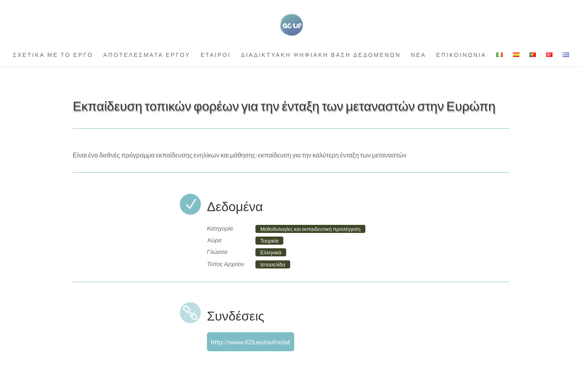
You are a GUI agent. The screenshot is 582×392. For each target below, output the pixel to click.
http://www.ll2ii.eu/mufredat (251, 342)
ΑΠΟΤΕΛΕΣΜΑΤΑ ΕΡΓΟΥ (147, 55)
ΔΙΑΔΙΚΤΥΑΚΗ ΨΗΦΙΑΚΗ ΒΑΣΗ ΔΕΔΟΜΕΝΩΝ (321, 55)
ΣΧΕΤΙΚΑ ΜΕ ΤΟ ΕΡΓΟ (53, 55)
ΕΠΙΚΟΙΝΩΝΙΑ (461, 55)
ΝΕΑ (419, 55)
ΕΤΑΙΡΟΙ (216, 55)
